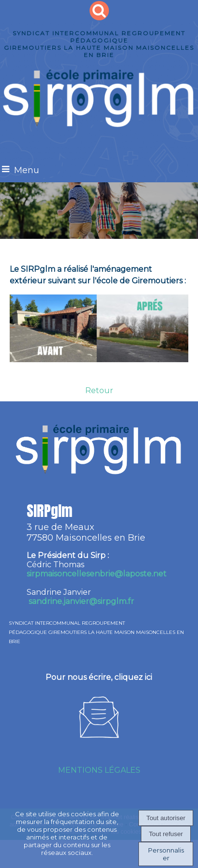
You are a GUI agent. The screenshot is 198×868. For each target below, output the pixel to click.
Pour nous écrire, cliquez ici (99, 677)
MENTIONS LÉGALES (99, 770)
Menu (27, 170)
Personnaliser (166, 854)
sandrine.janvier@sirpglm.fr (81, 601)
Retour (99, 390)
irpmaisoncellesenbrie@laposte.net (97, 574)
